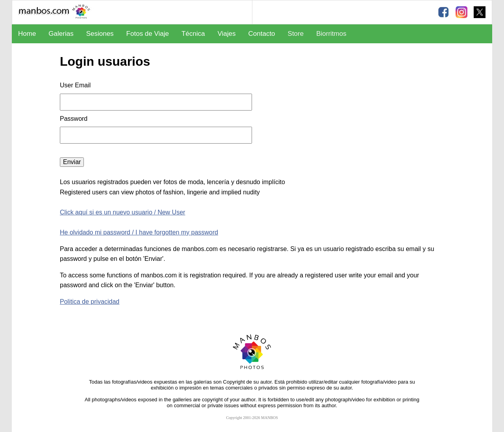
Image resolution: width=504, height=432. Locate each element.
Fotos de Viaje (148, 34)
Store (296, 34)
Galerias (61, 34)
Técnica (193, 34)
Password (75, 119)
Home (27, 34)
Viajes (227, 34)
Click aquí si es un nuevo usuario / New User (122, 212)
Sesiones (100, 34)
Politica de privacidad (90, 302)
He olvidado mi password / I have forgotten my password (139, 232)
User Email (75, 85)
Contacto (262, 34)
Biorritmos (331, 34)
